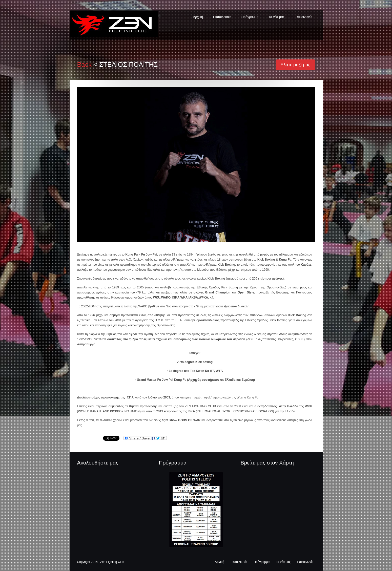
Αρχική (198, 17)
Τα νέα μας (277, 17)
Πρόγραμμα (250, 17)
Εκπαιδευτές (222, 17)
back (85, 65)
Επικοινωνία (304, 17)
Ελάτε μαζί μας (295, 65)
